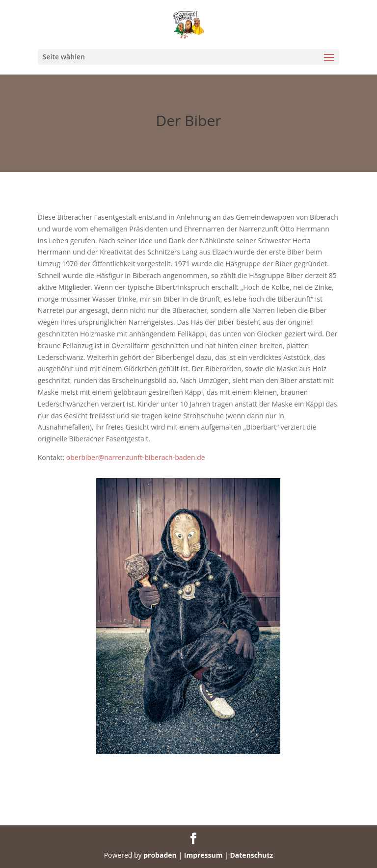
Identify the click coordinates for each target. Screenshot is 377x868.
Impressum (203, 855)
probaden (160, 855)
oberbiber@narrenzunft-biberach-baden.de (136, 457)
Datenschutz (251, 855)
